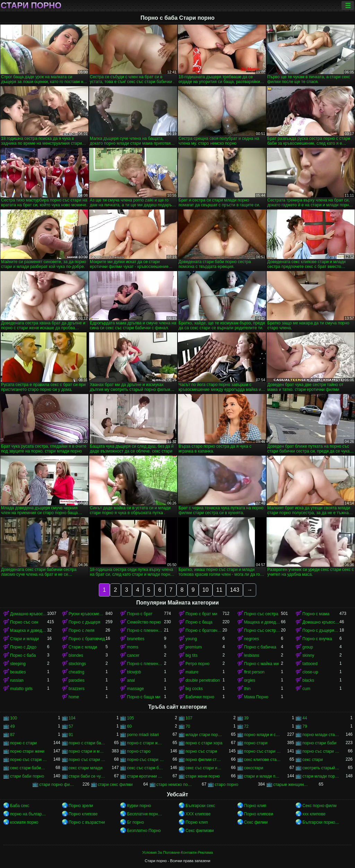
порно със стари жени (29, 760)
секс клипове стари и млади (263, 760)
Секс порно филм (319, 806)
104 (72, 718)
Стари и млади (24, 639)
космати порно (24, 822)
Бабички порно (200, 697)
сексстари (254, 768)
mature (192, 672)
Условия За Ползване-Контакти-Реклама (177, 852)
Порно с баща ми (144, 697)
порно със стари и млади (87, 760)
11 (219, 590)
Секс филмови (200, 831)
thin (247, 689)
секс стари (313, 760)
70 (188, 726)
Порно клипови (259, 814)
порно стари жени (27, 751)
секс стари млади (86, 768)
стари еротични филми (145, 776)
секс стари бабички (29, 768)
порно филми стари (204, 760)
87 (12, 735)
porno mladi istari (143, 735)
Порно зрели (81, 806)
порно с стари (23, 743)
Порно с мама (316, 614)
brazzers (77, 689)
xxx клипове (314, 814)
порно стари (256, 743)
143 (235, 590)
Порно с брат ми (201, 614)
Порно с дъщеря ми (321, 630)
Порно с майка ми (261, 664)
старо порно (226, 785)
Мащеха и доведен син (263, 622)
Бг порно (135, 822)
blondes (76, 655)
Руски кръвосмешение (87, 614)
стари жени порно (203, 776)
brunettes (136, 639)
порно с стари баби (87, 743)
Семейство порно (144, 622)
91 (71, 735)
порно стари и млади (87, 751)
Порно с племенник (145, 630)
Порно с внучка (317, 639)
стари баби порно (27, 776)
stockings (77, 664)
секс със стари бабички (145, 768)
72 (246, 726)
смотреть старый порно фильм (321, 768)
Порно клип (255, 806)
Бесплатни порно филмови (145, 814)
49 (12, 726)
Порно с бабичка (260, 647)
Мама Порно (256, 697)
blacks (308, 680)
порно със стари (201, 751)
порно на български (29, 814)
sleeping (18, 664)
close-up (310, 672)
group (308, 647)
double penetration (203, 680)
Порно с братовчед (87, 639)
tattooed (310, 664)
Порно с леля (82, 630)
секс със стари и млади (204, 768)
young (191, 639)
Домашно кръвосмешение (29, 614)
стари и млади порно (263, 776)
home (74, 697)
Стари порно (31, 6)
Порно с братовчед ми (204, 630)
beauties (18, 672)
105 (130, 718)
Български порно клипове (321, 822)
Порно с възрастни (87, 822)
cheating (76, 672)
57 (71, 726)
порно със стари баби (263, 751)
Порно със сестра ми (263, 630)
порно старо (139, 751)
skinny (308, 655)
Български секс (200, 806)
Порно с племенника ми (145, 664)
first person (254, 672)
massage (135, 689)
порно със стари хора (145, 760)
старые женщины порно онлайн (292, 785)
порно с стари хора (204, 743)
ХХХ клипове (198, 814)
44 (305, 718)
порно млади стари (321, 735)
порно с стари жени (145, 743)
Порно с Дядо (23, 647)
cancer (133, 655)
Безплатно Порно (144, 831)
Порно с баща (199, 622)
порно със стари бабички (321, 751)
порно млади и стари (263, 735)
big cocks (194, 689)
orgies (250, 680)
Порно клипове (83, 814)
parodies (77, 680)
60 (129, 726)
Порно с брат (140, 614)
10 (206, 590)
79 (305, 726)
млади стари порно (204, 735)
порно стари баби (319, 743)
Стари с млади (83, 647)
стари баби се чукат (87, 776)
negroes (252, 639)
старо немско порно (175, 785)
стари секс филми (115, 785)
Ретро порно (197, 664)
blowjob (134, 672)
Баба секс (20, 806)
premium (194, 647)
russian (17, 680)
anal (131, 680)
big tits (192, 655)
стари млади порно (321, 776)
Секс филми (256, 822)
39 (246, 718)
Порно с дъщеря (85, 622)
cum (306, 689)
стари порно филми (58, 785)
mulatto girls (21, 689)
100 (14, 718)
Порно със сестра (261, 614)
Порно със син (24, 622)
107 (189, 718)
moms (133, 647)
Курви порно (139, 806)
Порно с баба (23, 655)
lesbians (252, 655)
